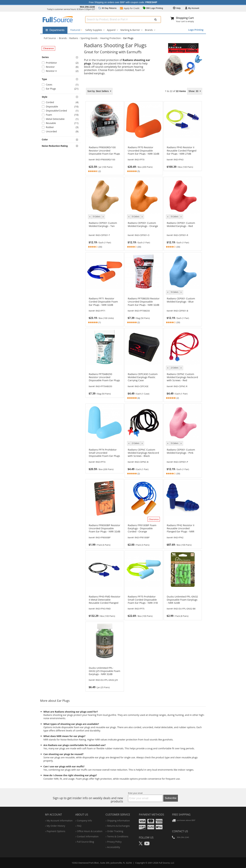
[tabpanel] (144, 389)
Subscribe (171, 798)
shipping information (118, 821)
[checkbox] (61, 63)
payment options (56, 831)
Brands (149, 30)
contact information (88, 836)
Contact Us (180, 831)
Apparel (111, 30)
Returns (107, 8)
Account (192, 8)
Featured (76, 30)
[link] (105, 159)
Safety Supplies (94, 30)
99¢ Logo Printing (153, 8)
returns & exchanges (118, 826)
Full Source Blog (86, 842)
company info (84, 821)
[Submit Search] (156, 20)
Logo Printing (196, 30)
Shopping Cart (185, 18)
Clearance (48, 48)
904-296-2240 (87, 7)
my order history (56, 826)
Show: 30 (194, 91)
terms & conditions (118, 836)
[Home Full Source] (50, 38)
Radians (74, 38)
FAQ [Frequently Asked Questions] (79, 826)
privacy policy (114, 842)
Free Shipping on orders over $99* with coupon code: (123, 2)
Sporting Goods (89, 38)
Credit (130, 9)
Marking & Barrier (130, 30)
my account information (60, 821)
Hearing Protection (110, 38)
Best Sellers (98, 91)
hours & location (90, 831)
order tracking (115, 831)
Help (177, 8)
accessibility (114, 847)
